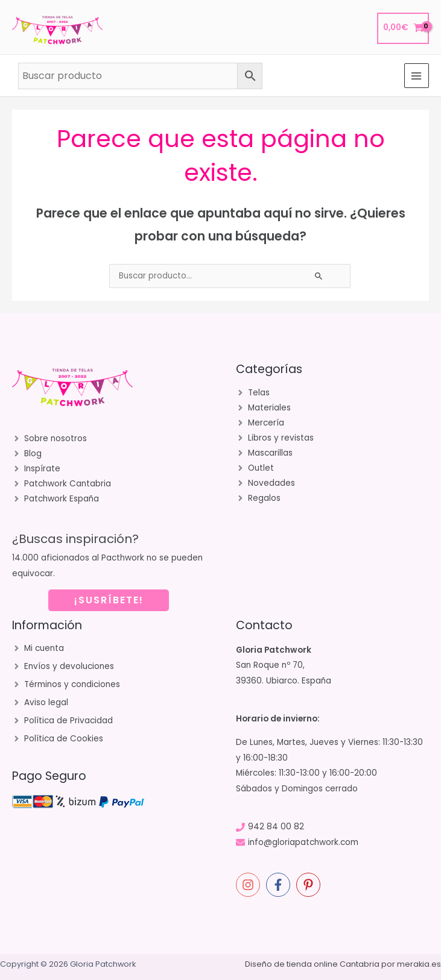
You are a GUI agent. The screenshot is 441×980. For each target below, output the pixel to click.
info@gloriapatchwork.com (303, 842)
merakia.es (419, 964)
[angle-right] (49, 439)
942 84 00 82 (276, 827)
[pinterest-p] (310, 885)
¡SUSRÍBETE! (109, 600)
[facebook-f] (280, 885)
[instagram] (250, 885)
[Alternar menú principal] (417, 76)
